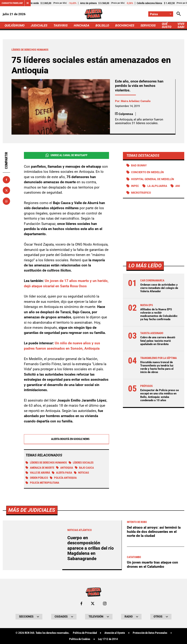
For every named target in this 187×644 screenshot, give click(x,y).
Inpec (135, 186)
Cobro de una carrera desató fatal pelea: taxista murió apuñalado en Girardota (158, 341)
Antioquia (65, 468)
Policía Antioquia (63, 478)
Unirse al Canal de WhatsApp (66, 155)
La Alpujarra (157, 186)
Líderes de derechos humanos (46, 463)
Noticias (82, 473)
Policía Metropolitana (42, 483)
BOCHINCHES (125, 25)
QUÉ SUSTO (167, 25)
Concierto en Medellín (147, 172)
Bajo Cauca (84, 468)
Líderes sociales (81, 463)
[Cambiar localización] (161, 14)
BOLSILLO (102, 25)
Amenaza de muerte (40, 468)
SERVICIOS (148, 25)
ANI (178, 186)
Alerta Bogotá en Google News (66, 439)
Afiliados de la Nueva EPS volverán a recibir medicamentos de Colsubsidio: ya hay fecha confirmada (159, 314)
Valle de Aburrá (38, 473)
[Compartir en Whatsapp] (6, 201)
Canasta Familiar (12, 3)
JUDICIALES (39, 25)
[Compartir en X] (6, 190)
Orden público (37, 478)
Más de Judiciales (32, 612)
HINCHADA (82, 25)
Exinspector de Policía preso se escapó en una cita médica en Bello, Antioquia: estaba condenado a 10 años (160, 395)
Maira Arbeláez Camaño (136, 101)
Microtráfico (141, 193)
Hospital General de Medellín (153, 179)
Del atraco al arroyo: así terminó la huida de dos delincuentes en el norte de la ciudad (154, 634)
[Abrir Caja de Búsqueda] (179, 14)
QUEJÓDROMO (15, 25)
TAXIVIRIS (61, 25)
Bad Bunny (139, 165)
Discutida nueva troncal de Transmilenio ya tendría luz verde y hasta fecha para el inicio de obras (157, 367)
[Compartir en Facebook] (6, 180)
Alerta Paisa (62, 473)
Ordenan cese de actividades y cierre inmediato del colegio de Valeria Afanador (159, 288)
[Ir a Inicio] (93, 14)
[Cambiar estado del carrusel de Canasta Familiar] (28, 3)
